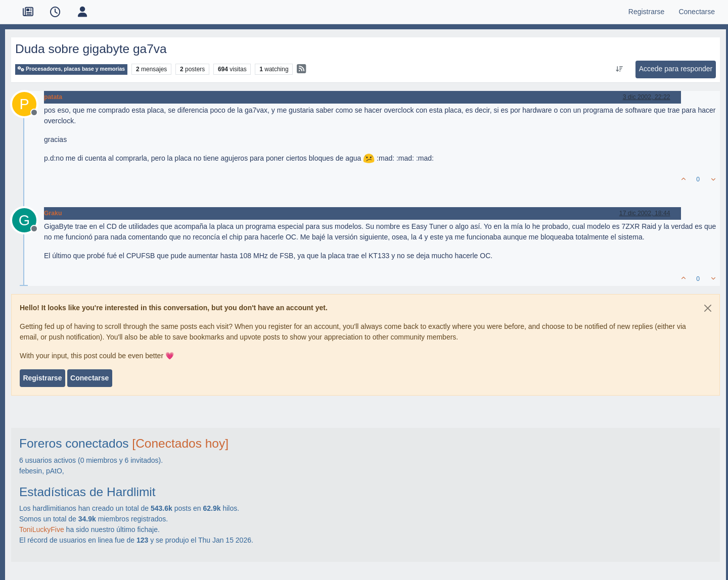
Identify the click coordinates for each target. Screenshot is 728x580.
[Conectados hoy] (180, 443)
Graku (53, 213)
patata (53, 97)
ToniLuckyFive (42, 529)
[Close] (708, 308)
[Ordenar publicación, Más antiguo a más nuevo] (619, 69)
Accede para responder (676, 69)
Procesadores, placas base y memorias (71, 69)
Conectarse (89, 378)
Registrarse (42, 378)
